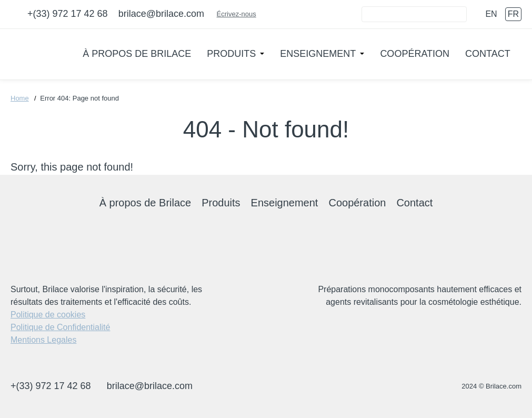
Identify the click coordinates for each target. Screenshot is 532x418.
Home (20, 98)
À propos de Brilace (137, 54)
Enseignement (318, 54)
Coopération (415, 54)
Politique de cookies (48, 315)
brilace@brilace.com (161, 14)
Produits (231, 54)
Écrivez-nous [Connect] (241, 14)
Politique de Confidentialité (60, 327)
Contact (488, 54)
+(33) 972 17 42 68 (68, 14)
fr (513, 14)
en (491, 14)
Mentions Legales (43, 340)
